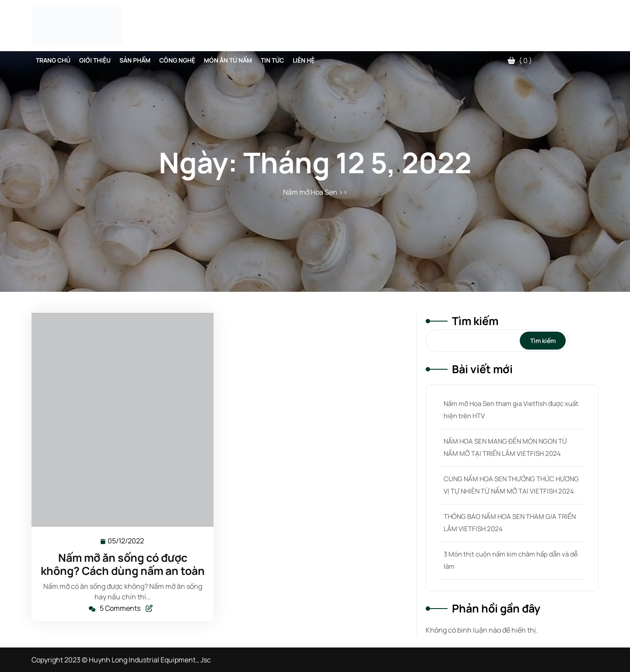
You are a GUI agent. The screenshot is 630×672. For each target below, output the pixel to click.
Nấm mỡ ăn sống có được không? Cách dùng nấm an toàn (123, 564)
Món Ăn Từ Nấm (228, 60)
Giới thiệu (95, 60)
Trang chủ (53, 60)
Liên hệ (304, 60)
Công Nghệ (177, 60)
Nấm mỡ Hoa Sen (310, 192)
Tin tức (272, 60)
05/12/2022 (126, 541)
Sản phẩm (135, 60)
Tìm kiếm (475, 321)
